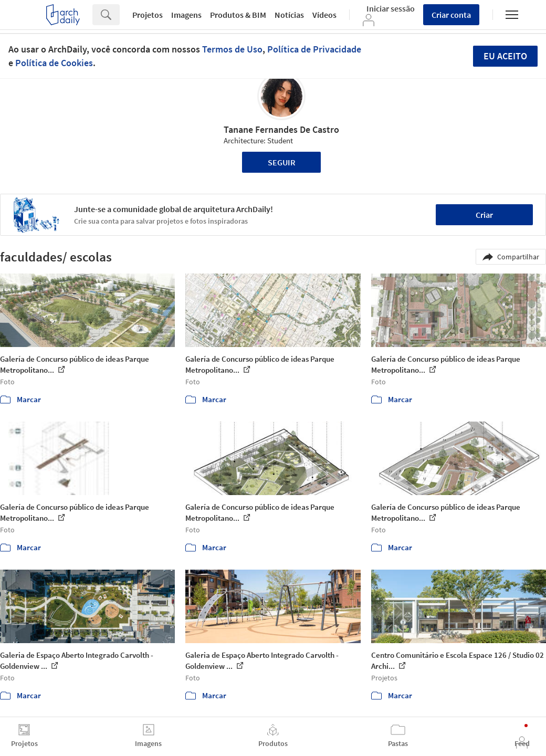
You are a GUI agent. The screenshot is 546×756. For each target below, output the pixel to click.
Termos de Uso (232, 49)
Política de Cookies (54, 63)
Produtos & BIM (238, 15)
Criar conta (451, 15)
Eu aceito (505, 56)
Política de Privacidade (314, 49)
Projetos (148, 15)
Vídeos (324, 15)
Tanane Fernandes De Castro (281, 129)
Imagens (186, 15)
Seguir (282, 162)
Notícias (289, 15)
